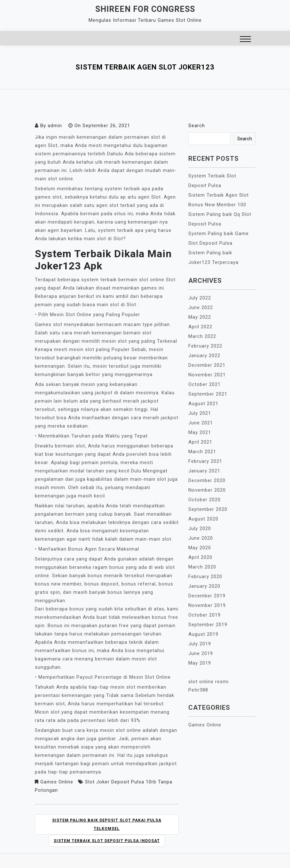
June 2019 (201, 653)
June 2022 (201, 307)
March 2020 (202, 567)
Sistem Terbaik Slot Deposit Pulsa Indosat (107, 841)
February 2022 (205, 346)
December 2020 (207, 480)
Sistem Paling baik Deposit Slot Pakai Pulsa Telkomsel (107, 824)
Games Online (57, 782)
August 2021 (203, 404)
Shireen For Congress (145, 9)
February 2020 (205, 577)
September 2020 (208, 509)
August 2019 (203, 634)
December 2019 (207, 596)
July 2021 (200, 413)
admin (55, 126)
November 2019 (207, 605)
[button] (245, 40)
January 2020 (204, 586)
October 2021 (204, 384)
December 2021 (207, 365)
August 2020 (203, 519)
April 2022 (200, 327)
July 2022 (200, 298)
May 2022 (200, 317)
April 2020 (200, 557)
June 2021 (201, 423)
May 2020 (200, 548)
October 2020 (204, 500)
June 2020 (201, 538)
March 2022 (202, 336)
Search (197, 126)
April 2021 (200, 442)
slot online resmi (208, 682)
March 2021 (202, 452)
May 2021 (200, 432)
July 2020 (200, 528)
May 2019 (200, 663)
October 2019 (204, 615)
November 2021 (207, 375)
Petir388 (198, 690)
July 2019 (200, 644)
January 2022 (204, 356)
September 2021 (208, 394)
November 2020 (207, 490)
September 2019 (208, 625)
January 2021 (204, 471)
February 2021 (205, 461)
